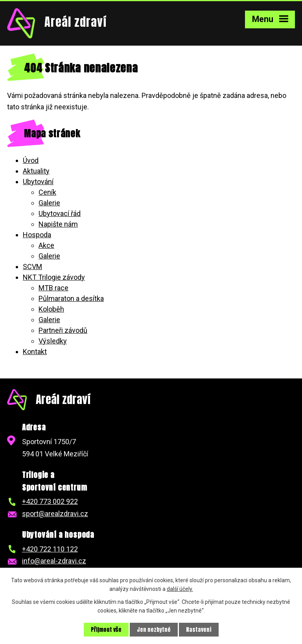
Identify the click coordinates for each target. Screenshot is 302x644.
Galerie (49, 203)
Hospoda (37, 235)
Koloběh (51, 309)
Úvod (31, 160)
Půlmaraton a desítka (71, 298)
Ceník (47, 192)
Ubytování (38, 182)
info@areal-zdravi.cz (54, 561)
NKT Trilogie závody (54, 277)
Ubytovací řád (60, 213)
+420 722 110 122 (50, 549)
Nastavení (199, 630)
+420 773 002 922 (50, 501)
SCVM (32, 267)
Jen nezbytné (154, 630)
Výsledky (53, 341)
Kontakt (35, 352)
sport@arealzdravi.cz (55, 514)
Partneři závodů (63, 330)
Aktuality (36, 171)
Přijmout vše (106, 630)
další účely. (180, 589)
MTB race (53, 288)
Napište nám (58, 224)
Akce (46, 245)
